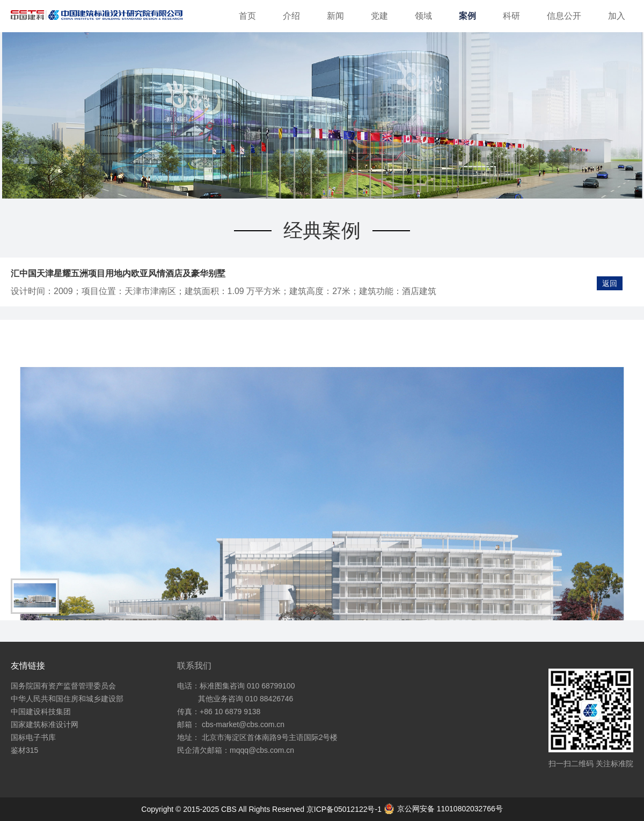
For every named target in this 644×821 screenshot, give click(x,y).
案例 (467, 16)
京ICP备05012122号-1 (345, 809)
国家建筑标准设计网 (45, 724)
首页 (247, 16)
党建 (379, 16)
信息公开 (564, 16)
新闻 (335, 16)
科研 (511, 16)
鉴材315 (24, 750)
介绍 (291, 16)
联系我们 (194, 666)
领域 (423, 16)
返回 (610, 283)
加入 (617, 16)
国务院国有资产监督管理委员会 (63, 686)
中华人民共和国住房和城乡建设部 (67, 699)
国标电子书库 (33, 737)
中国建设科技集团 (41, 712)
